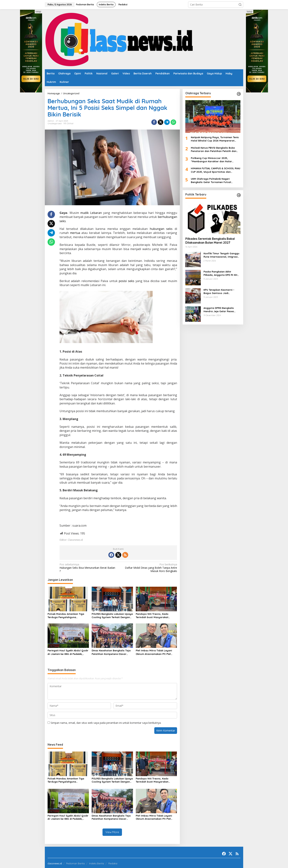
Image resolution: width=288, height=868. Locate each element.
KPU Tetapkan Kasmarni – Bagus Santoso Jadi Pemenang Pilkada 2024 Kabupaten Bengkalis (219, 292)
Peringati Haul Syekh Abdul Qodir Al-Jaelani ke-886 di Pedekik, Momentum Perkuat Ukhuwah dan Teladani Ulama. (68, 652)
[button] (240, 5)
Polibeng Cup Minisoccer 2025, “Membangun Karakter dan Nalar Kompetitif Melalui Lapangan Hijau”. (213, 160)
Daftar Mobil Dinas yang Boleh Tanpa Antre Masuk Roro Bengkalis (149, 568)
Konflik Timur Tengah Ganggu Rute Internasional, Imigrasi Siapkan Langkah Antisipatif (221, 255)
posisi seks (126, 281)
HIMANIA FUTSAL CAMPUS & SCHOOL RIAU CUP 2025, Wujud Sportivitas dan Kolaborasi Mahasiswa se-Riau (216, 170)
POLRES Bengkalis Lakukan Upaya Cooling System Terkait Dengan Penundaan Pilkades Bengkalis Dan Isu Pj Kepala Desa (112, 616)
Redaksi (113, 863)
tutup (38, 11)
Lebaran (96, 213)
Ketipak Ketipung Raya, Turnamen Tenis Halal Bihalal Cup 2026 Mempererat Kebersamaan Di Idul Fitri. (215, 139)
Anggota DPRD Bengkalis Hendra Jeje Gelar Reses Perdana (219, 310)
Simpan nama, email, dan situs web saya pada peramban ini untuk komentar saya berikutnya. (106, 723)
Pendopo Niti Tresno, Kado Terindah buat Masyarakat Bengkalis (152, 616)
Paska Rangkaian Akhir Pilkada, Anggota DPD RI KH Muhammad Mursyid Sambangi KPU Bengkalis (220, 273)
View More (112, 832)
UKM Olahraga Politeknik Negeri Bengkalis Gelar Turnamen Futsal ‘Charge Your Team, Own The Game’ (213, 181)
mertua (75, 233)
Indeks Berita (97, 863)
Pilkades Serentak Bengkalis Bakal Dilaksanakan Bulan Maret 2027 (210, 241)
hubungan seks (161, 229)
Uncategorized (55, 123)
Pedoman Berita (75, 863)
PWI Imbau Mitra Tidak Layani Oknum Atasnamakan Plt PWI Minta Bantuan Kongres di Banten (154, 652)
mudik (84, 213)
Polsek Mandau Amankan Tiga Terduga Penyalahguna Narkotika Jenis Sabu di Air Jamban (66, 616)
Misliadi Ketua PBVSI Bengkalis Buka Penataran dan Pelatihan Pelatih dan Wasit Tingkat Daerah (214, 149)
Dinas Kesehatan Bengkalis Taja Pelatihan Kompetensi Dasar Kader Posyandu (111, 652)
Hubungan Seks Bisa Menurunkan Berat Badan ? (88, 568)
